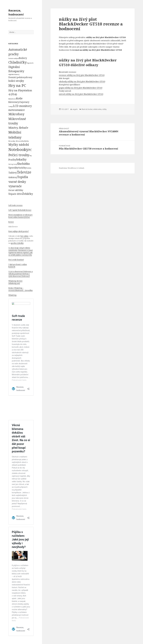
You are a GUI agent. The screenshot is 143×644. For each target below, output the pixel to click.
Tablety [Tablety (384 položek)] (13, 173)
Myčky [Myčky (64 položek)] (26, 141)
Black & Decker (87, 109)
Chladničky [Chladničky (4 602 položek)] (18, 62)
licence (11, 222)
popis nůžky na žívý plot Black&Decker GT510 (81, 88)
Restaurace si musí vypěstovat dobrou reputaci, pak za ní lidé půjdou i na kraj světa (21, 253)
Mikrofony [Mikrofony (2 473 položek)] (16, 114)
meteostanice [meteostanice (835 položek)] (17, 110)
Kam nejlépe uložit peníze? (19, 231)
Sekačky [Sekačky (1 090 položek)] (21, 159)
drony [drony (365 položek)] (29, 77)
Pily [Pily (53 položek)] (31, 156)
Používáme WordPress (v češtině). (72, 168)
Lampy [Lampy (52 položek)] (11, 106)
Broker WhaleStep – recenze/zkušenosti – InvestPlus (21, 289)
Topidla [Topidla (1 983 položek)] (23, 177)
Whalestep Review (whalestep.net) (15, 282)
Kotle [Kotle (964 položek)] (19, 98)
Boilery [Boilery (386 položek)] (23, 58)
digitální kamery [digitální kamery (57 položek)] (14, 74)
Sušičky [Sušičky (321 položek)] (22, 168)
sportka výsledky (17, 243)
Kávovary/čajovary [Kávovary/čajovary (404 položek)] (19, 102)
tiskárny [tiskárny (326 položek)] (13, 177)
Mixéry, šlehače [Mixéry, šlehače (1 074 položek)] (18, 128)
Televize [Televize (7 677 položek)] (24, 172)
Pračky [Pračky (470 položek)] (12, 160)
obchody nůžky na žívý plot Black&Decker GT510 (82, 81)
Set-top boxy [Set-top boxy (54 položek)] (13, 164)
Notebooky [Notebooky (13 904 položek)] (18, 149)
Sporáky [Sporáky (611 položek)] (13, 168)
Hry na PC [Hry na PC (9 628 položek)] (17, 85)
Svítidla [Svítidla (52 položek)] (29, 168)
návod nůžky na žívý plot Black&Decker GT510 (81, 94)
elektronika (97, 109)
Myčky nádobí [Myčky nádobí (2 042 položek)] (19, 144)
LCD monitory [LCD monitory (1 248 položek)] (22, 106)
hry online (25, 236)
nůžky (104, 109)
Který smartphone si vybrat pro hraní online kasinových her (20, 216)
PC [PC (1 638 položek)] (30, 150)
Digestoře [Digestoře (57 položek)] (30, 63)
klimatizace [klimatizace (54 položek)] (12, 99)
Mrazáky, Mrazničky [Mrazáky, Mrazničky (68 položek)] (16, 141)
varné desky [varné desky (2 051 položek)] (17, 182)
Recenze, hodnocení (16, 12)
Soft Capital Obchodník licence (20, 210)
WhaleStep (12, 295)
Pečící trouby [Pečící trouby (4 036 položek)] (19, 155)
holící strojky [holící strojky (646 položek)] (16, 81)
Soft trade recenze (15, 205)
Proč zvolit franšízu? (16, 260)
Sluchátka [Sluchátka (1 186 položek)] (23, 164)
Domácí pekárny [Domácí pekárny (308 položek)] (17, 77)
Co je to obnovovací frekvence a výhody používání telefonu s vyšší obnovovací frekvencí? (21, 274)
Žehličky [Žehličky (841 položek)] (28, 194)
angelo (75, 109)
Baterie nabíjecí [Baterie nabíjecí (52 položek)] (14, 58)
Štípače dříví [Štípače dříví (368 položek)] (15, 194)
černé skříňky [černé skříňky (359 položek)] (16, 190)
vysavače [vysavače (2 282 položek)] (15, 186)
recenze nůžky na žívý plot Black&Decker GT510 (82, 75)
